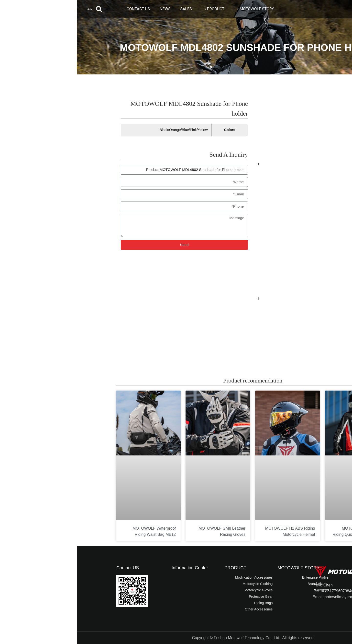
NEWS (88, 9)
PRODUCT (137, 9)
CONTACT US (61, 9)
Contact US (51, 568)
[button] (22, 9)
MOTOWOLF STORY (178, 9)
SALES (109, 9)
